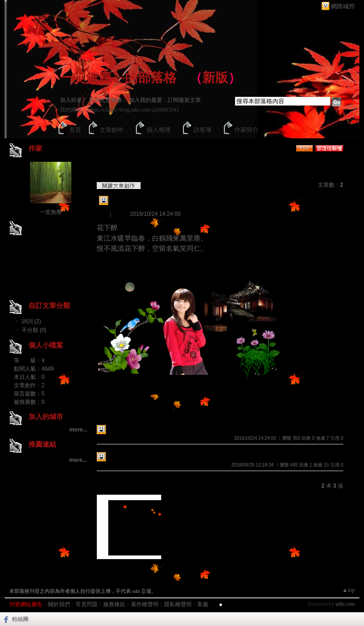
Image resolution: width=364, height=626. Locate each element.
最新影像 (111, 484)
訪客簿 (203, 130)
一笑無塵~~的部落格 (118, 78)
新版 (215, 78)
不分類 (136, 567)
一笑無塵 (51, 212)
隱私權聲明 (178, 604)
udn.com (345, 604)
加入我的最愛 (146, 100)
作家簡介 (247, 130)
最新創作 (111, 414)
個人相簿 (159, 130)
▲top (349, 590)
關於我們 (59, 604)
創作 (102, 214)
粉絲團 (20, 619)
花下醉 (121, 202)
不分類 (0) (34, 330)
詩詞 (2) (31, 321)
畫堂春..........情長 (135, 456)
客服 (203, 604)
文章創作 (112, 130)
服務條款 (114, 604)
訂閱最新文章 (184, 100)
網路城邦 (343, 6)
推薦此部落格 (106, 100)
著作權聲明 (145, 604)
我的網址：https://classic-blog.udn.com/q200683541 (120, 110)
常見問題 (87, 604)
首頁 (75, 130)
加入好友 (71, 100)
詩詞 (119, 214)
